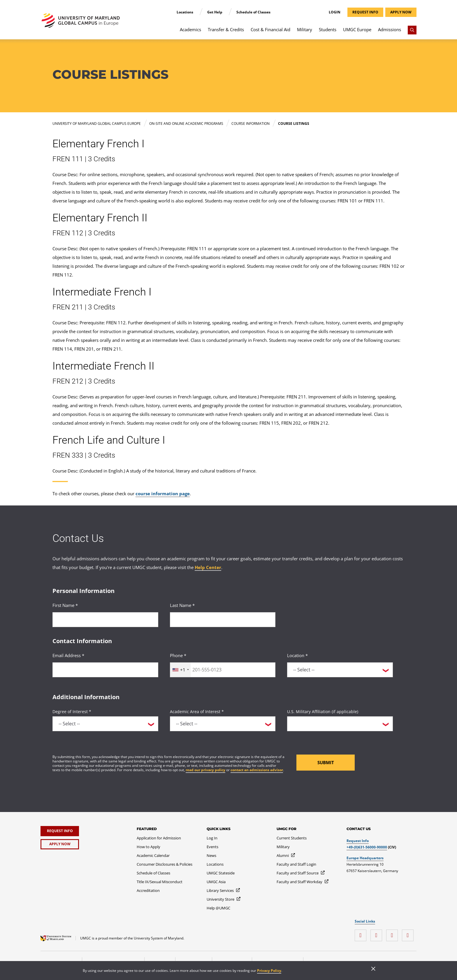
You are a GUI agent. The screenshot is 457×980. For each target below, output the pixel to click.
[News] (211, 855)
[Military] (283, 847)
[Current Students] (292, 838)
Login (335, 12)
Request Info (358, 841)
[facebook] (378, 933)
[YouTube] (409, 933)
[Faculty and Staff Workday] (303, 882)
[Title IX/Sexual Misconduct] (160, 882)
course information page (163, 494)
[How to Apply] (148, 847)
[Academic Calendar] (153, 855)
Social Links (365, 921)
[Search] (412, 30)
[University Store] (224, 899)
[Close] (373, 969)
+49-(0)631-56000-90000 (367, 847)
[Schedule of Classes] (153, 873)
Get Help (215, 12)
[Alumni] (286, 855)
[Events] (212, 847)
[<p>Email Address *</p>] (105, 670)
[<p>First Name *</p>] (105, 620)
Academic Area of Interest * (197, 712)
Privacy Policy (269, 971)
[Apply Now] (60, 844)
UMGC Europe (357, 29)
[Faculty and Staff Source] (301, 873)
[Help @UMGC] (218, 908)
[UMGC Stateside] (221, 873)
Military (305, 29)
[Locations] (215, 864)
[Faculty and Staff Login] (296, 864)
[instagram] (362, 933)
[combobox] (180, 670)
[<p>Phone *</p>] (223, 670)
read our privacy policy (205, 770)
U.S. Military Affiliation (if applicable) (323, 712)
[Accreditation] (148, 890)
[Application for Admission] (159, 838)
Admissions (390, 29)
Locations (185, 12)
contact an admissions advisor (257, 770)
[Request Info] (60, 831)
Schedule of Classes (253, 12)
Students (328, 29)
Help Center (208, 567)
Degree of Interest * (72, 712)
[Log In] (212, 838)
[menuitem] (191, 32)
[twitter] (393, 933)
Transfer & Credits (226, 29)
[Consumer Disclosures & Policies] (165, 864)
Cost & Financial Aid (270, 29)
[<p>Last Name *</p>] (223, 620)
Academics (190, 29)
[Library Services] (224, 890)
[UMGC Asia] (216, 882)
